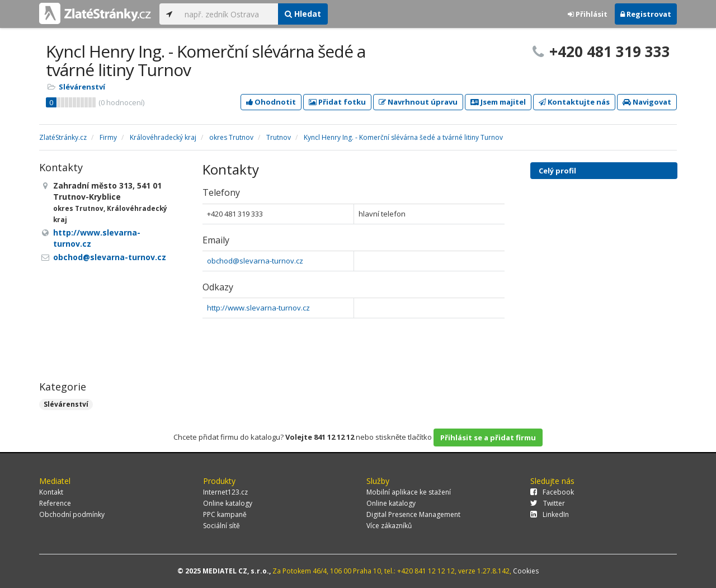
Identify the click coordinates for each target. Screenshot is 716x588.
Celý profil (557, 171)
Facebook (552, 492)
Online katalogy (228, 503)
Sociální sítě (222, 526)
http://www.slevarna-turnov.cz (258, 308)
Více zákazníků (389, 526)
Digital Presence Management (413, 514)
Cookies (526, 571)
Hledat (303, 14)
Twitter (548, 503)
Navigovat (647, 102)
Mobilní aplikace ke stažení (409, 492)
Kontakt (51, 492)
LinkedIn (550, 514)
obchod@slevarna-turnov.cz (255, 261)
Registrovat (646, 14)
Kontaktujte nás (574, 102)
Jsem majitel (498, 102)
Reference (55, 503)
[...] (229, 14)
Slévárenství (82, 87)
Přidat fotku (337, 102)
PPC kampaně (225, 514)
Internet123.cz (225, 492)
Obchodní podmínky (72, 514)
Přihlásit (588, 14)
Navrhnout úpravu (418, 102)
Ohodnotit (271, 102)
